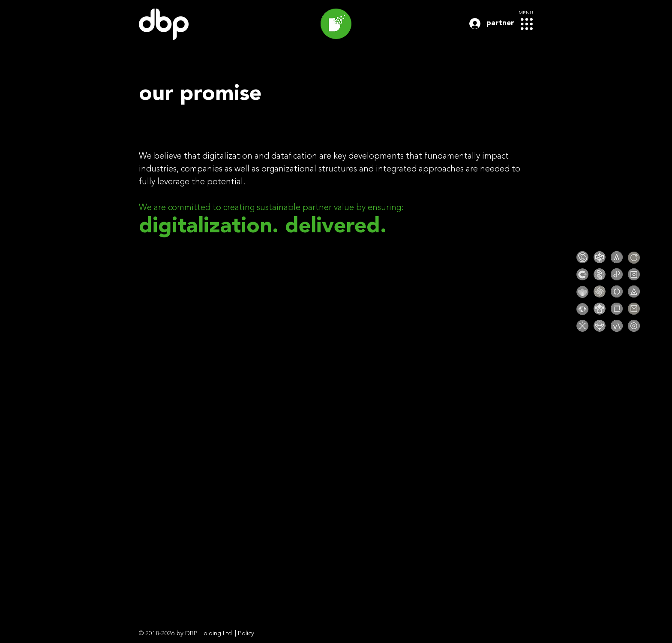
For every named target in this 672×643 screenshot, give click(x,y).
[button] (527, 24)
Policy (246, 634)
